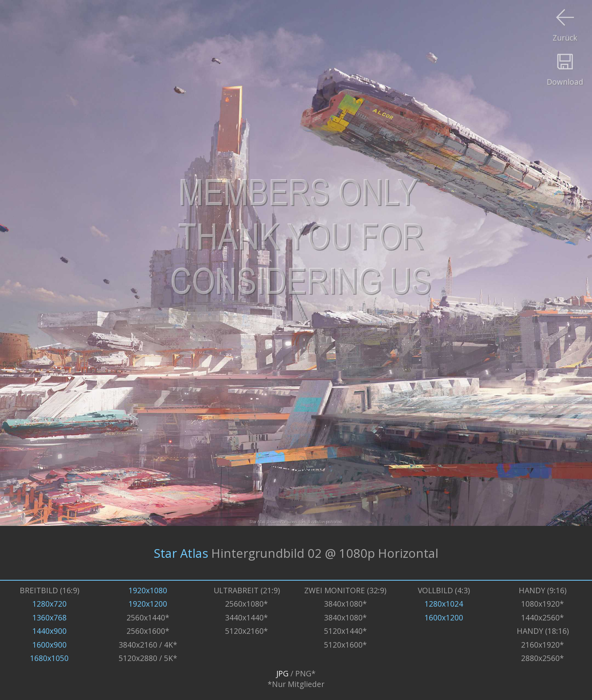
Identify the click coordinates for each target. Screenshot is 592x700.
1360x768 (49, 617)
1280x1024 (444, 604)
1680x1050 (49, 658)
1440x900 (49, 631)
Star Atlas (181, 553)
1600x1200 (444, 617)
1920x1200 (148, 604)
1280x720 (49, 604)
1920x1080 (148, 590)
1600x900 (49, 645)
